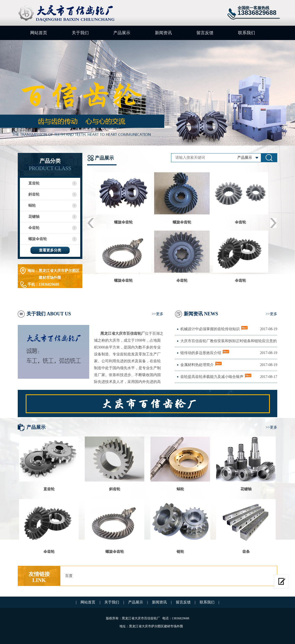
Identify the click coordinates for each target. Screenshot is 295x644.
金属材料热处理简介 (197, 365)
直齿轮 (34, 183)
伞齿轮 (34, 228)
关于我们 (80, 33)
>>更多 (158, 314)
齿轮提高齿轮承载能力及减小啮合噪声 (212, 377)
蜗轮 (32, 206)
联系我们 (247, 33)
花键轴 (34, 217)
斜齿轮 (34, 194)
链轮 (180, 552)
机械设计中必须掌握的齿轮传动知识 (210, 329)
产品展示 (122, 33)
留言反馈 (205, 33)
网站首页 (39, 33)
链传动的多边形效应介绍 (201, 353)
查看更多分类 (50, 250)
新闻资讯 (163, 33)
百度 (69, 576)
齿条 (246, 552)
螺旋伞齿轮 (38, 239)
